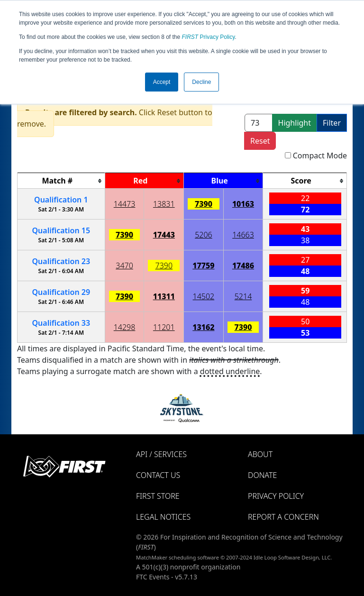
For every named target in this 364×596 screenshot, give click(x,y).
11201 (164, 327)
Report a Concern (283, 517)
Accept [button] (162, 82)
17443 (164, 235)
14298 (125, 327)
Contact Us (158, 475)
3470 (124, 266)
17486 (243, 266)
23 (61, 261)
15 (61, 230)
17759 (203, 266)
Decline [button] (201, 82)
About (260, 454)
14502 (204, 296)
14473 (125, 204)
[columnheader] (61, 181)
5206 (204, 235)
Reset (260, 141)
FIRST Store (158, 496)
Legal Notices (163, 517)
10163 (243, 204)
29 (61, 292)
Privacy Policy (209, 37)
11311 (164, 296)
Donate (262, 475)
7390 (204, 204)
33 (61, 323)
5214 (243, 296)
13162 (203, 327)
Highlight (295, 123)
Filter (332, 123)
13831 (164, 204)
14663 (243, 235)
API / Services (161, 454)
